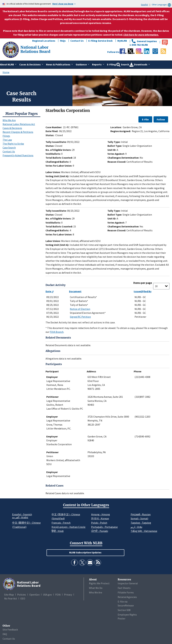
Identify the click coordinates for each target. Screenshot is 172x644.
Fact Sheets (124, 588)
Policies (22, 595)
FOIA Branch (57, 332)
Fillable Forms (126, 592)
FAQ (5, 634)
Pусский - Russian (141, 514)
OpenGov (34, 595)
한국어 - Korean (100, 518)
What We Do (96, 588)
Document (75, 291)
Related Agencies (127, 597)
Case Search (9, 148)
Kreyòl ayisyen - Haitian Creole (68, 527)
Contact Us (77, 41)
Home (6, 72)
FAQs (63, 41)
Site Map (9, 595)
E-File (145, 119)
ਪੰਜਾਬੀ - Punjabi (100, 531)
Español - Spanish (22, 514)
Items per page (143, 283)
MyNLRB (122, 41)
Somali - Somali (139, 518)
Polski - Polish (99, 523)
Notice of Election (80, 309)
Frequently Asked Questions (18, 155)
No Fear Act (11, 598)
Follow (161, 119)
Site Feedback (10, 630)
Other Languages (162, 5)
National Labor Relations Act (19, 124)
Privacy (68, 595)
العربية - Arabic (20, 517)
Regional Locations (44, 41)
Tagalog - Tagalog (141, 523)
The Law (7, 140)
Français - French (61, 523)
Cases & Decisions (12, 128)
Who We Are (9, 120)
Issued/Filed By (143, 291)
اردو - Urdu (136, 527)
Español (145, 5)
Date (50, 291)
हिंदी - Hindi (58, 531)
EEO (23, 598)
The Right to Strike (13, 144)
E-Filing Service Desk (101, 41)
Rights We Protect (99, 583)
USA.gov (47, 595)
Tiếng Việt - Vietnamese (144, 531)
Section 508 (124, 610)
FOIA (58, 595)
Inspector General (128, 583)
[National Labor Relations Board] (11, 49)
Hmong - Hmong (101, 514)
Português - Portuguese (104, 527)
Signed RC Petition (80, 317)
